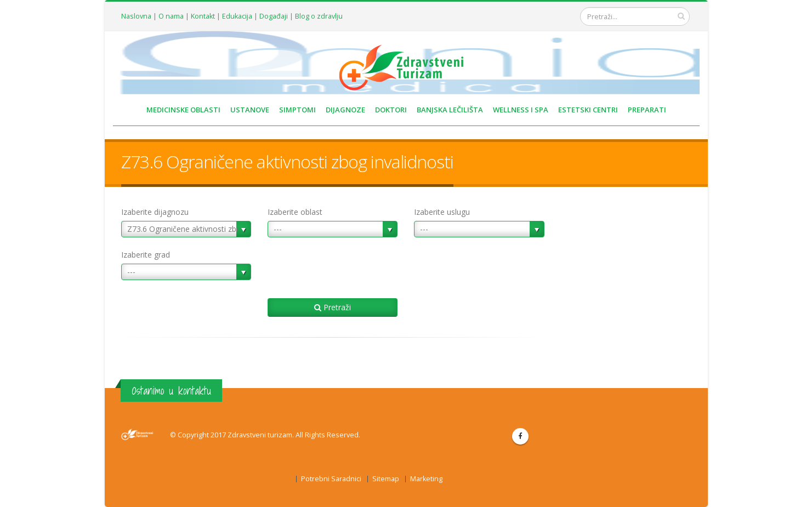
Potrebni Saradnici (331, 479)
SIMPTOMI (297, 110)
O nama (171, 16)
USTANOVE (250, 110)
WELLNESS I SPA (521, 110)
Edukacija (237, 16)
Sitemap (386, 479)
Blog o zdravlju (319, 16)
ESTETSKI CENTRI (588, 110)
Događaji (274, 16)
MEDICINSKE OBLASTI (183, 110)
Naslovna (136, 16)
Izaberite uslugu (442, 212)
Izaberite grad (146, 255)
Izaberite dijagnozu (155, 212)
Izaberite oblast (295, 212)
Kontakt (203, 16)
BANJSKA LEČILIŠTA (450, 110)
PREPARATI (647, 110)
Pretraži (333, 307)
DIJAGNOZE (345, 110)
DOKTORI (391, 110)
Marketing (426, 479)
